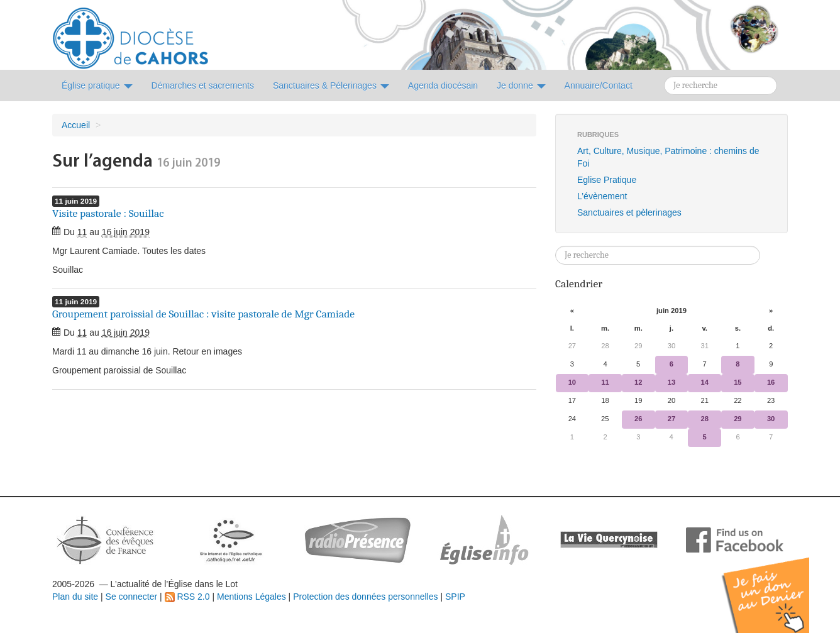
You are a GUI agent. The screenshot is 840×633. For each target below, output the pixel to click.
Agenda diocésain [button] (443, 85)
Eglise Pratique (607, 180)
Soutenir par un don (777, 586)
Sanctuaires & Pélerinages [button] (331, 85)
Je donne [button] (521, 85)
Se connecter (132, 597)
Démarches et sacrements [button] (203, 85)
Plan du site (75, 597)
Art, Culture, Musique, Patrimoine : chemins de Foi (668, 157)
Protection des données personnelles (365, 597)
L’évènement (602, 196)
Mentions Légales (251, 597)
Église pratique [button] (97, 85)
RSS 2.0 (187, 597)
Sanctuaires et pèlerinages (629, 212)
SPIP (455, 597)
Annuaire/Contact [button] (599, 85)
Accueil (76, 125)
